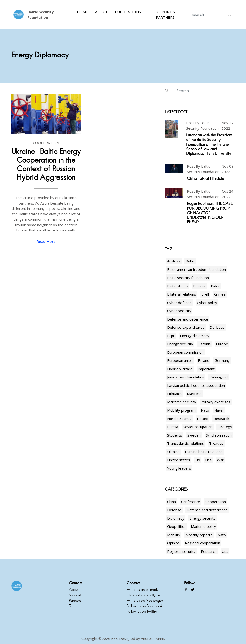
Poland (203, 419)
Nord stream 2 (179, 419)
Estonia (205, 344)
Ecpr (171, 336)
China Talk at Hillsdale (206, 179)
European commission (185, 352)
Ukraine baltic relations (204, 452)
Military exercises (216, 402)
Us (198, 460)
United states (179, 460)
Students (175, 435)
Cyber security (179, 311)
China (172, 502)
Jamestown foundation (186, 377)
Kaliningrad (218, 377)
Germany (222, 360)
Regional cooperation (203, 543)
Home (82, 12)
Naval (219, 410)
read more (46, 241)
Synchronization (219, 435)
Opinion (173, 543)
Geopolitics (176, 526)
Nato (205, 410)
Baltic (190, 261)
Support (75, 595)
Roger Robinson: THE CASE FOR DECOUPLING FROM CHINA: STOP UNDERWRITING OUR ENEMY (210, 213)
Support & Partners (165, 15)
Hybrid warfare (180, 369)
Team (73, 606)
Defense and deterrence (188, 319)
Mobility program (181, 410)
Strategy (225, 427)
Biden (216, 286)
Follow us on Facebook (145, 606)
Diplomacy (176, 518)
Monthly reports (199, 535)
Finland (204, 360)
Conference (191, 502)
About (101, 12)
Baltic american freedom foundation (197, 269)
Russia (173, 427)
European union (180, 360)
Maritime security (182, 402)
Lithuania (174, 394)
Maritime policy (203, 526)
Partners (75, 600)
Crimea (220, 294)
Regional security (181, 551)
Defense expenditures (186, 327)
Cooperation (216, 502)
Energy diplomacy (195, 336)
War (220, 460)
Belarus (199, 286)
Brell (205, 294)
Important (206, 369)
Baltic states (178, 286)
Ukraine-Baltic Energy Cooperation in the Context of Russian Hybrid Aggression (46, 164)
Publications (128, 12)
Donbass (217, 327)
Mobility (174, 535)
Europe (222, 344)
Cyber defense (179, 303)
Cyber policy (207, 303)
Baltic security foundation (188, 278)
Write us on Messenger (145, 600)
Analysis (174, 261)
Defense (174, 510)
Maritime (194, 394)
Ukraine (173, 452)
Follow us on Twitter (142, 611)
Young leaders (179, 468)
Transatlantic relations (186, 443)
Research (221, 419)
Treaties (216, 443)
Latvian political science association (196, 385)
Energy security (180, 344)
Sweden (194, 435)
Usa (208, 460)
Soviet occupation (198, 427)
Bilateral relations (182, 294)
